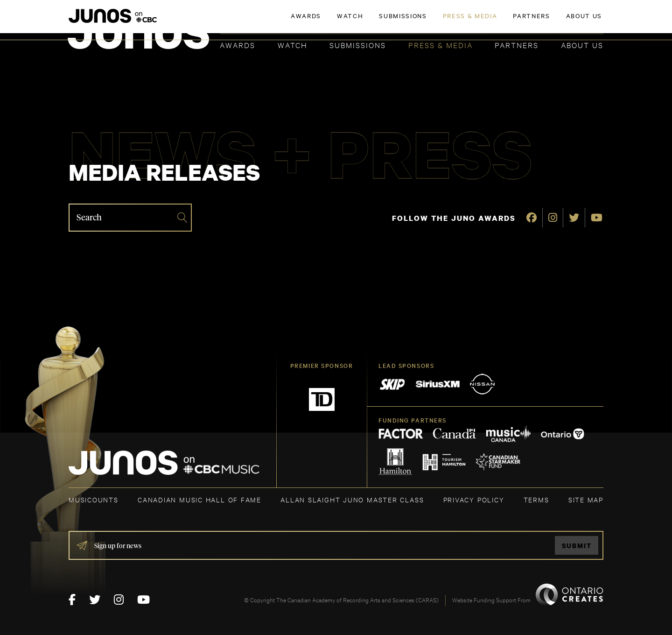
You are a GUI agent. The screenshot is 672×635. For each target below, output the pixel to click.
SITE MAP (586, 499)
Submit (577, 546)
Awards (238, 45)
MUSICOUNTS (94, 499)
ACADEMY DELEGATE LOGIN (559, 22)
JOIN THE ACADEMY (473, 22)
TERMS (536, 499)
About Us (582, 45)
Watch (293, 45)
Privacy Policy (474, 499)
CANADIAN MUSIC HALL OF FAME (199, 499)
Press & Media (441, 45)
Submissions (358, 45)
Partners (517, 45)
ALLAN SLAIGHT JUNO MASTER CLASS (352, 499)
